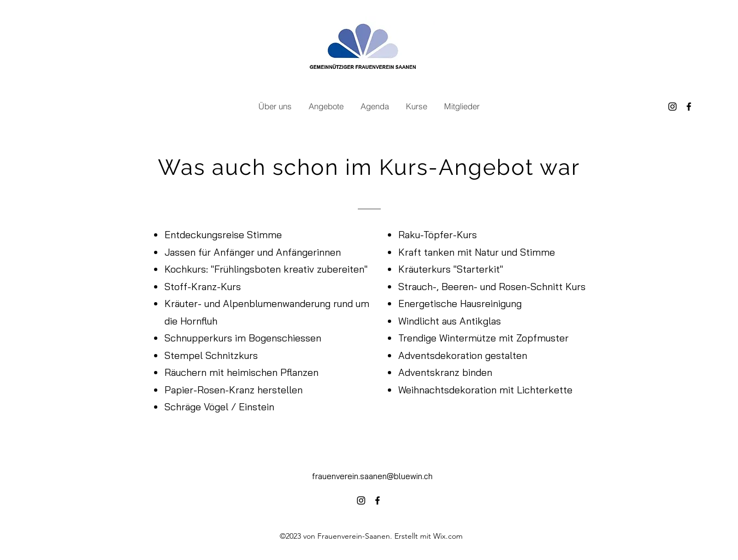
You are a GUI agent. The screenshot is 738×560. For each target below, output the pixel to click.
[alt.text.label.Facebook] (689, 107)
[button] (275, 107)
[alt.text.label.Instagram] (672, 107)
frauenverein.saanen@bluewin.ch (372, 476)
